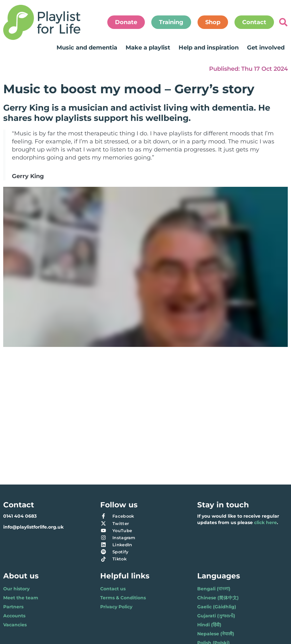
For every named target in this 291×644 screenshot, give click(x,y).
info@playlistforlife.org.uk (33, 527)
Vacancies (15, 625)
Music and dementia (87, 48)
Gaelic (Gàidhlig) (217, 607)
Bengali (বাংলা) (214, 589)
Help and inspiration (209, 48)
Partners (13, 607)
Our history (16, 589)
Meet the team (21, 598)
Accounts (14, 616)
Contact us (113, 589)
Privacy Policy (116, 607)
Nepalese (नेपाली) (216, 634)
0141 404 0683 (20, 516)
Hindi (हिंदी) (209, 625)
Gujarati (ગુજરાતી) (216, 616)
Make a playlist (148, 48)
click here (265, 522)
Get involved (266, 48)
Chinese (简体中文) (218, 598)
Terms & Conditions (123, 598)
